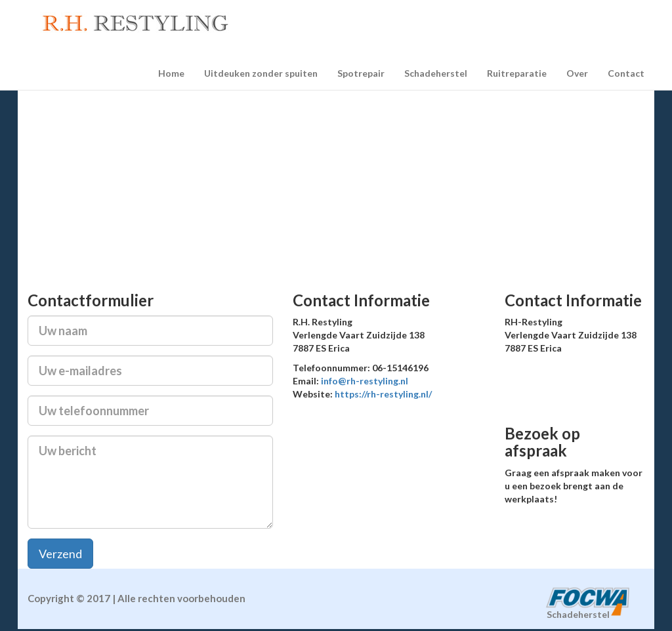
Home (171, 73)
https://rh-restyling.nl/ (383, 394)
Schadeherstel (436, 73)
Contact (626, 73)
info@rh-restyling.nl (365, 381)
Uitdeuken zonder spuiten (261, 73)
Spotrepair (361, 73)
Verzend (60, 554)
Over (577, 73)
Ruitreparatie (517, 73)
